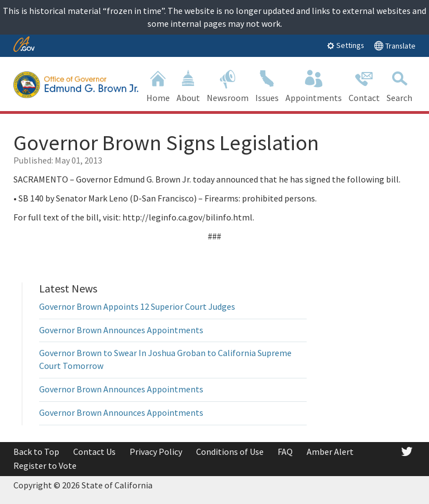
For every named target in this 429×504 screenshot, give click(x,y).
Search (399, 85)
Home (158, 85)
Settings (345, 45)
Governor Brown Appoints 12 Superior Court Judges (137, 306)
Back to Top (36, 452)
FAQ (285, 452)
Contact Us (94, 452)
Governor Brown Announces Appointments (121, 330)
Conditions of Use (230, 452)
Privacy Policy (156, 452)
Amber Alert (330, 452)
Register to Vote (45, 465)
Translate (395, 45)
